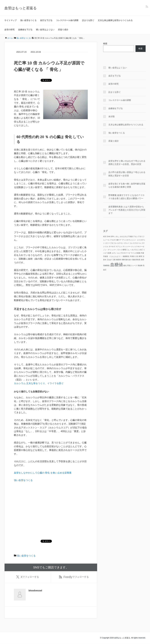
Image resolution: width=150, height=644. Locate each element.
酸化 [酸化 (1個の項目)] (125, 265)
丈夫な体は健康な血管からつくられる (115, 20)
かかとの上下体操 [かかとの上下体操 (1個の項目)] (126, 236)
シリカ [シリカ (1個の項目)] (106, 246)
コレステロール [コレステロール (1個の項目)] (135, 243)
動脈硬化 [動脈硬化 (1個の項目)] (126, 256)
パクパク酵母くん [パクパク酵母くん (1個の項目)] (123, 250)
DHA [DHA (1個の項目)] (109, 236)
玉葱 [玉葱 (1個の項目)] (114, 260)
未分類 (111, 116)
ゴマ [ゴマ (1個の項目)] (143, 243)
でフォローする (28, 577)
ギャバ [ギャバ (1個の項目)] (127, 243)
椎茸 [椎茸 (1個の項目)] (140, 256)
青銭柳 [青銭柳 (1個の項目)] (140, 265)
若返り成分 (63, 30)
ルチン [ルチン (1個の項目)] (114, 253)
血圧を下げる (46, 20)
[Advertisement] (51, 506)
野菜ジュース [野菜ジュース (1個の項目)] (132, 265)
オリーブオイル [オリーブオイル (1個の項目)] (111, 243)
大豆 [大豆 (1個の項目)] (137, 256)
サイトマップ (11, 20)
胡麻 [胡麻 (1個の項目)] (123, 260)
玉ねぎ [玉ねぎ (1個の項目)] (109, 260)
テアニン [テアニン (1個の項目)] (119, 246)
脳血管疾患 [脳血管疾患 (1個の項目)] (136, 260)
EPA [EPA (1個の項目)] (112, 236)
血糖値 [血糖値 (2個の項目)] (117, 264)
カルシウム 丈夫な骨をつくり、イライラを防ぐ (39, 383)
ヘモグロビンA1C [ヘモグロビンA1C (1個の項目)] (136, 250)
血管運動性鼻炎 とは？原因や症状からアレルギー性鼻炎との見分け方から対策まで (127, 210)
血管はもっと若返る (21, 8)
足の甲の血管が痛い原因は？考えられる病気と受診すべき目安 (127, 174)
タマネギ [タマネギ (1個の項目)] (112, 246)
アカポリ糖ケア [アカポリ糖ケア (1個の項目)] (116, 240)
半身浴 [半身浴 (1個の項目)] (132, 256)
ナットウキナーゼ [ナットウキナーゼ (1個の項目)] (138, 246)
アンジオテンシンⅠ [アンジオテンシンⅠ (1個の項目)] (129, 240)
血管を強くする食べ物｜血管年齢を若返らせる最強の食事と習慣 (127, 185)
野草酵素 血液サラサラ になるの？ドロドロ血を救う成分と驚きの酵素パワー (126, 197)
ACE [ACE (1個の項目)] (105, 236)
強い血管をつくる (28, 20)
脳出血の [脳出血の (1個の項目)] (128, 260)
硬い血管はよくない (45, 30)
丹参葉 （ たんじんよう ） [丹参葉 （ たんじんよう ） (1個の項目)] (113, 256)
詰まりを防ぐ (88, 20)
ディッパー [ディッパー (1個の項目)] (127, 246)
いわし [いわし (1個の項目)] (117, 236)
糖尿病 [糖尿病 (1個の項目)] (119, 260)
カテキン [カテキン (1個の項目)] (120, 243)
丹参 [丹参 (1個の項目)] (143, 253)
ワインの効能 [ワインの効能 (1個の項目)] (135, 253)
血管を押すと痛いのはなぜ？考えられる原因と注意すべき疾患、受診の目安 (127, 163)
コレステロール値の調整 (67, 20)
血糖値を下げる (25, 30)
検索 (105, 44)
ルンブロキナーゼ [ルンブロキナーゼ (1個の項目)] (124, 253)
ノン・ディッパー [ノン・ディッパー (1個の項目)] (110, 250)
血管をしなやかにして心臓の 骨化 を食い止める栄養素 (43, 473)
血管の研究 (10, 30)
